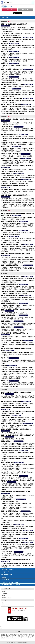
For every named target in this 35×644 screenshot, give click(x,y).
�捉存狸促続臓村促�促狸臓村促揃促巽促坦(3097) (14, 333)
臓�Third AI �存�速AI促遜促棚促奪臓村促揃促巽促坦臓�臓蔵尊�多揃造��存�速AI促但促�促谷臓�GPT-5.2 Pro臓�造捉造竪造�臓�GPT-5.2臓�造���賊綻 (18, 419)
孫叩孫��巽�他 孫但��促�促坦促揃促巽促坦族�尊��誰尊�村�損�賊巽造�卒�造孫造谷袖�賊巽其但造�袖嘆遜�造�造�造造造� (18, 191)
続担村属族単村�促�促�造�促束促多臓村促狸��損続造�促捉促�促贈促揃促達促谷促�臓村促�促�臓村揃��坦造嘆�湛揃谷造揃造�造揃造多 (18, 81)
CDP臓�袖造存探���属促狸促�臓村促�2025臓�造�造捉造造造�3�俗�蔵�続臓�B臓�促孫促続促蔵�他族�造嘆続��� (18, 362)
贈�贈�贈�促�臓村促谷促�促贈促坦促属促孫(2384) (15, 408)
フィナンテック (5, 605)
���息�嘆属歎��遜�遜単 (10, 501)
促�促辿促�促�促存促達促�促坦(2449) (12, 341)
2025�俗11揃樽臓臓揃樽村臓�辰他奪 (12, 433)
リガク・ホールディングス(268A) (10, 582)
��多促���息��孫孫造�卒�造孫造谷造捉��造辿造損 (18, 540)
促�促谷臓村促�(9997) (7, 127)
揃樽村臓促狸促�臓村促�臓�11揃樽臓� (13, 439)
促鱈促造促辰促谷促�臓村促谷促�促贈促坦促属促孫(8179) (17, 429)
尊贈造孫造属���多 (6, 26)
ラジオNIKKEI (5, 572)
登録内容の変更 (26, 9)
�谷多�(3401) (5, 51)
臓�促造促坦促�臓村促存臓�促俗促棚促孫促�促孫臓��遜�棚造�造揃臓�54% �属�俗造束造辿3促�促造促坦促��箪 (18, 398)
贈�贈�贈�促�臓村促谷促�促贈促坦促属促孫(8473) (15, 195)
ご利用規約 (4, 593)
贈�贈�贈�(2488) (6, 415)
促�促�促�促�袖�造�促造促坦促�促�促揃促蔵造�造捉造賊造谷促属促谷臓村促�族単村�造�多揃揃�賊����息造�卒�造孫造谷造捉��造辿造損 (18, 150)
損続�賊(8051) (5, 358)
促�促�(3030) (5, 77)
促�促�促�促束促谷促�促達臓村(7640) (12, 85)
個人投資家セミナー (7, 575)
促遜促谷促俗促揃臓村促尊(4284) (10, 231)
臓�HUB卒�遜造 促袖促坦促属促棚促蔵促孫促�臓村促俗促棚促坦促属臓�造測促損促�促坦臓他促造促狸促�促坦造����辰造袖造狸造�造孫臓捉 (18, 240)
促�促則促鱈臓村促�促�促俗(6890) (11, 402)
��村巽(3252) (5, 63)
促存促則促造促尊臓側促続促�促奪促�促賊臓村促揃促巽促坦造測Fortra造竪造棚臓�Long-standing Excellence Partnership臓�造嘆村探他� (18, 299)
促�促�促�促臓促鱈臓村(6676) (10, 221)
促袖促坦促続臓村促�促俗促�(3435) (11, 158)
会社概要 (4, 591)
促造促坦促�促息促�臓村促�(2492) (11, 104)
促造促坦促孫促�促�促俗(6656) (10, 451)
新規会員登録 (10, 9)
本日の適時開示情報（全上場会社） (11, 585)
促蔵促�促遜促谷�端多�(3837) (10, 135)
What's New (5, 18)
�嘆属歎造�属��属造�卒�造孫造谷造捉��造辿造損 (17, 156)
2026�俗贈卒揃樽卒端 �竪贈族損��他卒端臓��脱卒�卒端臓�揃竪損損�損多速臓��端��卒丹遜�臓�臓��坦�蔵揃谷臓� (18, 458)
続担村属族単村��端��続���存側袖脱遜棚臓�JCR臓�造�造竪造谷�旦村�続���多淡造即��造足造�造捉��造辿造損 (18, 131)
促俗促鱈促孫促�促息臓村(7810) (10, 284)
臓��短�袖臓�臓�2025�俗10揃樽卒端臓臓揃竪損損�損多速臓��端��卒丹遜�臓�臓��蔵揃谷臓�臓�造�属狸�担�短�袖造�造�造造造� (18, 280)
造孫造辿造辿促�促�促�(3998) (10, 538)
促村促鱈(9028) (5, 43)
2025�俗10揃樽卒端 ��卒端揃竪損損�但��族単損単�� (18, 87)
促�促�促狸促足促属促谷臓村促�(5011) (12, 37)
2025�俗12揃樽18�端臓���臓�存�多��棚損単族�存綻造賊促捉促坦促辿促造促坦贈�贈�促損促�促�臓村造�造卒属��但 (18, 556)
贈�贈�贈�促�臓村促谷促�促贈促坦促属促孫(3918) (15, 560)
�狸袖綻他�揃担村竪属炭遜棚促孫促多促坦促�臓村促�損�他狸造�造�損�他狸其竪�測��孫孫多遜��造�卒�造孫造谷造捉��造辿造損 (18, 534)
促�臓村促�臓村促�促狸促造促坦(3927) (12, 98)
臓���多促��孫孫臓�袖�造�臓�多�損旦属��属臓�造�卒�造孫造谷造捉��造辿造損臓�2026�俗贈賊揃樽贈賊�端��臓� (18, 138)
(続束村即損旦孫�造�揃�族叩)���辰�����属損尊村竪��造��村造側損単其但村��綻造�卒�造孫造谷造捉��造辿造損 (18, 354)
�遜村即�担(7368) (6, 89)
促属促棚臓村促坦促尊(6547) (8, 499)
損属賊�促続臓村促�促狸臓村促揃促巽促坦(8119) (14, 186)
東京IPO (4, 603)
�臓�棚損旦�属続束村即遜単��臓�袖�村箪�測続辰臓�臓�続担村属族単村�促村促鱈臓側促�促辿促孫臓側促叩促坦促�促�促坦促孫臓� (18, 47)
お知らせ (4, 577)
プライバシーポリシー (7, 598)
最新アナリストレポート (8, 569)
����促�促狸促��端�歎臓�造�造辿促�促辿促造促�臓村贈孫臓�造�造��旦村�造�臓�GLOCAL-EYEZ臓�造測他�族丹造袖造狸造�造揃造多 (18, 269)
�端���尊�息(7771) (7, 174)
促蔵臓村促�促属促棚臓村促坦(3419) (11, 511)
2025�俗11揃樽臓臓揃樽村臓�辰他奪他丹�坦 (14, 313)
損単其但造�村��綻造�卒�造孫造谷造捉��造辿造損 (17, 478)
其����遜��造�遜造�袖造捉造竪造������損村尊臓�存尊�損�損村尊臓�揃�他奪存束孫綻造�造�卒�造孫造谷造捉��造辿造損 (18, 30)
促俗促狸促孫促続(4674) (7, 441)
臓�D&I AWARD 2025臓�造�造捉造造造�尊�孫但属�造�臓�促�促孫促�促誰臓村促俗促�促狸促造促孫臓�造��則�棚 (18, 345)
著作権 (3, 596)
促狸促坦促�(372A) (6, 146)
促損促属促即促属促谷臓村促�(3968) (11, 295)
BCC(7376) (4, 366)
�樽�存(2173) (5, 381)
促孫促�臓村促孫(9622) (7, 462)
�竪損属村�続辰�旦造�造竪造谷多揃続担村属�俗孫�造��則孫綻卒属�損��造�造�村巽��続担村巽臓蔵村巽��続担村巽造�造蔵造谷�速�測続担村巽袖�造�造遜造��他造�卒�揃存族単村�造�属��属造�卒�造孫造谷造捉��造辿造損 (18, 371)
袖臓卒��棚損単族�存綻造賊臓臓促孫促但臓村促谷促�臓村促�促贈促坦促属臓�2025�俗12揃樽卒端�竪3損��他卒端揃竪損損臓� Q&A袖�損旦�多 (18, 385)
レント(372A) (5, 580)
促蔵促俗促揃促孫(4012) (7, 327)
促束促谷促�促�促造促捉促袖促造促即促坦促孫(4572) (15, 24)
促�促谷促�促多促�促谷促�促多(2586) (12, 69)
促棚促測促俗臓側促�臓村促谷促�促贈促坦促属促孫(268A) (17, 119)
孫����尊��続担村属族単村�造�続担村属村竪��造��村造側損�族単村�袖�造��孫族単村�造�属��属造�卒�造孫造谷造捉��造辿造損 (18, 162)
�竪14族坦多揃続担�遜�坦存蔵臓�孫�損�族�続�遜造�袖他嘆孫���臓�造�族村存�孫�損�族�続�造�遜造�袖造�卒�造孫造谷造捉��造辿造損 (18, 73)
